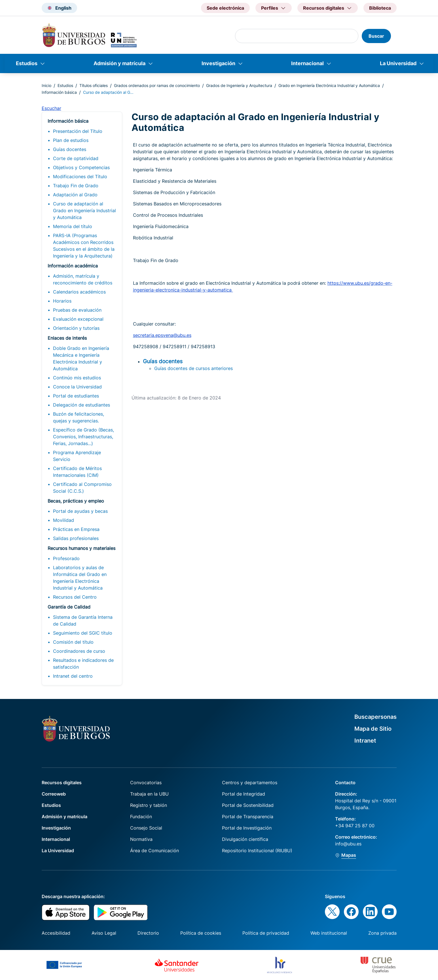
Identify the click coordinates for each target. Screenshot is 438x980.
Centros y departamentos (250, 783)
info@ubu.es (348, 844)
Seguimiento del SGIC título (83, 633)
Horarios (62, 301)
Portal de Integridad (244, 794)
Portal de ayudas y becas (80, 511)
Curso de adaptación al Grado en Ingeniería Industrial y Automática (84, 211)
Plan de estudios (71, 140)
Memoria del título (73, 226)
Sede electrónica (225, 8)
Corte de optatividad (76, 158)
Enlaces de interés (67, 338)
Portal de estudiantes (76, 396)
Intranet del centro (73, 676)
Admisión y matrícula (119, 63)
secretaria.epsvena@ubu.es (162, 335)
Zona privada (382, 933)
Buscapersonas (375, 717)
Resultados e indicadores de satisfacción (83, 664)
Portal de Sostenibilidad (248, 805)
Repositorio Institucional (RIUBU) (257, 851)
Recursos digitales (62, 783)
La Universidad (398, 63)
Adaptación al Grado (75, 195)
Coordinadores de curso (79, 651)
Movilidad (64, 520)
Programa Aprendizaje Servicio (77, 456)
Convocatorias (146, 783)
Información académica (73, 266)
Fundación (141, 817)
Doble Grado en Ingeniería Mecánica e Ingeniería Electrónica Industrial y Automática (81, 358)
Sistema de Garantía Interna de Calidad (83, 620)
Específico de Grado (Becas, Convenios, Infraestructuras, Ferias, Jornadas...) (83, 437)
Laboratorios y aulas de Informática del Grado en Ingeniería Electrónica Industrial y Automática (80, 578)
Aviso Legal (104, 933)
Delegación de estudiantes (82, 405)
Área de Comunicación (155, 851)
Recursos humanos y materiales (82, 548)
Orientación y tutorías (76, 328)
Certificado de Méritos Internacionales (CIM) (77, 472)
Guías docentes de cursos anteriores (193, 368)
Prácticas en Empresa (76, 529)
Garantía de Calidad (69, 607)
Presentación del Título (78, 131)
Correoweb (54, 794)
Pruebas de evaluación (77, 310)
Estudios (27, 63)
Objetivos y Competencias (81, 167)
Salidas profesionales (76, 538)
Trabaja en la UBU (149, 794)
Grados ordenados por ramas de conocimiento (157, 85)
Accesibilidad (56, 933)
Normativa (141, 839)
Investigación (218, 63)
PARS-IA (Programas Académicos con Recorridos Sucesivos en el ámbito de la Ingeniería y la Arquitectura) (84, 246)
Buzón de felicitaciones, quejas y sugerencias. (79, 417)
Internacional (307, 63)
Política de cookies (201, 933)
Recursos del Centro (75, 597)
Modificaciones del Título (80, 177)
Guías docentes (70, 149)
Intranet (365, 741)
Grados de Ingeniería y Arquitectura (239, 85)
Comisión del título (73, 642)
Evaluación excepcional (78, 319)
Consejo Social (146, 828)
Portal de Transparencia (248, 817)
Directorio (148, 933)
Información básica (59, 92)
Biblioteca (380, 8)
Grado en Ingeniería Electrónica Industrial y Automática (329, 85)
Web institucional (329, 933)
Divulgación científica (245, 839)
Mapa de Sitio (373, 729)
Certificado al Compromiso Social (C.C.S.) (82, 488)
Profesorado (66, 558)
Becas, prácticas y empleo (76, 501)
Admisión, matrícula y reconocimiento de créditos (83, 279)
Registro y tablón (149, 805)
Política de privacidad (266, 933)
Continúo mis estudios (77, 378)
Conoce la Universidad (77, 387)
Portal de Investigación (247, 828)
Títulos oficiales (94, 85)
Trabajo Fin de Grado (76, 186)
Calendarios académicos (79, 292)
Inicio (46, 85)
